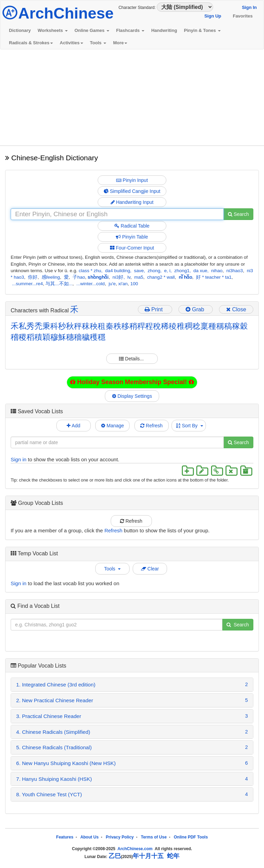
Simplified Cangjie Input (132, 191)
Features (65, 837)
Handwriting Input (132, 202)
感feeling (51, 277)
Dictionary (20, 30)
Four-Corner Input (132, 248)
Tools (98, 43)
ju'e (112, 284)
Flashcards (130, 30)
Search (238, 214)
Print (155, 309)
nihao (217, 271)
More (120, 43)
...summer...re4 (27, 284)
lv (129, 277)
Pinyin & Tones (202, 30)
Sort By (190, 426)
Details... (132, 359)
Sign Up (213, 16)
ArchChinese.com (135, 849)
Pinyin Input (132, 180)
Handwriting (164, 30)
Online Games (92, 30)
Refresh (151, 426)
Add (73, 426)
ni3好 (118, 277)
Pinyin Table (132, 237)
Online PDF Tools (191, 837)
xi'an (123, 284)
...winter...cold (91, 284)
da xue (200, 271)
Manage (112, 426)
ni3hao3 (235, 271)
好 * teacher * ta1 (214, 277)
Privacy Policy (120, 837)
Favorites (243, 16)
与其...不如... (59, 284)
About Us (90, 837)
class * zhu (90, 271)
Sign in (19, 459)
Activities (71, 43)
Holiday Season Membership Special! (132, 382)
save (139, 271)
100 (134, 284)
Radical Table (132, 226)
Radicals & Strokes (31, 43)
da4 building (118, 271)
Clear (150, 569)
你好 (33, 277)
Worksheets (53, 30)
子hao (79, 277)
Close (236, 309)
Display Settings (132, 396)
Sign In (249, 7)
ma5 (139, 277)
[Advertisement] (132, 97)
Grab (196, 309)
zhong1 (182, 271)
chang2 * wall (161, 277)
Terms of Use (154, 837)
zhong (154, 271)
